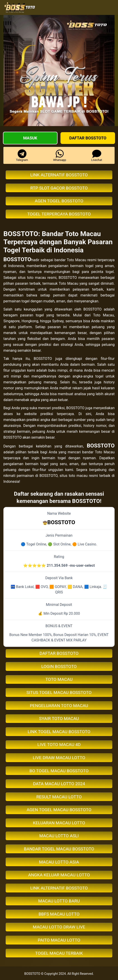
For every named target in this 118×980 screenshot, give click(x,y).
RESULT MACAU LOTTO (59, 797)
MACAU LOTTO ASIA (59, 862)
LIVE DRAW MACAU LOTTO (59, 758)
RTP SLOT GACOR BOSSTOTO (59, 188)
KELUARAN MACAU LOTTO (59, 823)
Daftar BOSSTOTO (88, 138)
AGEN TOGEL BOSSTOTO (59, 201)
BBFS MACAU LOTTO (59, 914)
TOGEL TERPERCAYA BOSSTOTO (59, 214)
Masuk (30, 138)
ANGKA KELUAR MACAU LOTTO (59, 875)
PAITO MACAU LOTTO (59, 940)
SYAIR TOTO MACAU (59, 718)
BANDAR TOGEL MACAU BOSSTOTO (59, 849)
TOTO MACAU (59, 679)
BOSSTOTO (17, 259)
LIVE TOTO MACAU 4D (59, 745)
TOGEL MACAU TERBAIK (59, 953)
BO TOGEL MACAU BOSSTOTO (59, 771)
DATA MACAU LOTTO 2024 (59, 784)
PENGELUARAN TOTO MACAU (59, 706)
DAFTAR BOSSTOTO (59, 653)
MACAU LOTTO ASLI (59, 836)
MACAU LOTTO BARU (59, 901)
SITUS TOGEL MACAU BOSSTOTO (59, 692)
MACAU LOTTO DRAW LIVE (59, 927)
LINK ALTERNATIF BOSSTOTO (59, 175)
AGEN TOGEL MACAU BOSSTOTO (59, 810)
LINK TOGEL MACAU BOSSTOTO (59, 732)
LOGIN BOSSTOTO (59, 666)
